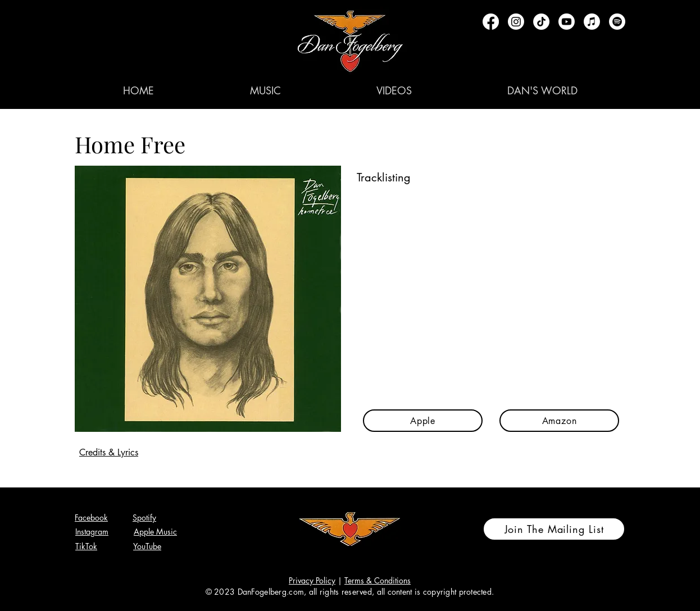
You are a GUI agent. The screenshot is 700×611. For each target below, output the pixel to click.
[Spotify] (617, 22)
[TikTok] (541, 22)
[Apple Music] (592, 22)
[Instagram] (516, 22)
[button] (265, 90)
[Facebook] (491, 22)
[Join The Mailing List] (554, 529)
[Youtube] (567, 22)
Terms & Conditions (378, 580)
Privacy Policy (312, 580)
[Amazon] (559, 421)
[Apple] (423, 421)
